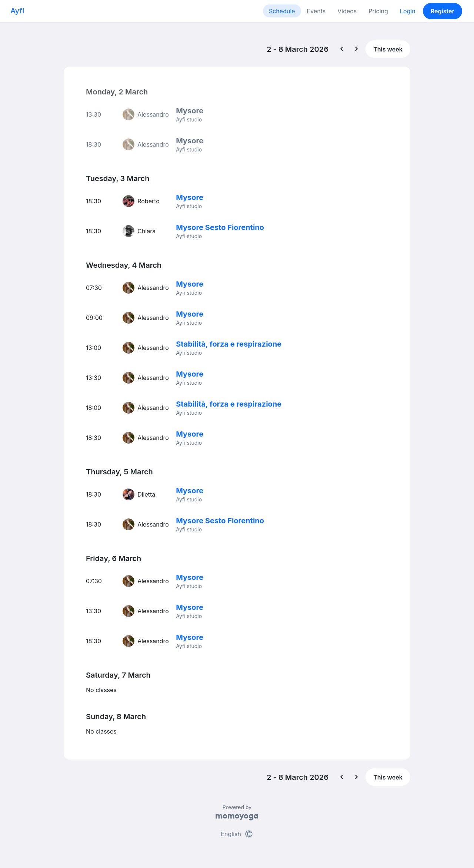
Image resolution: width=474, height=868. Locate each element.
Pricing (378, 11)
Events (316, 11)
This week (388, 49)
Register (443, 11)
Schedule (282, 11)
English (237, 834)
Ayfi (17, 11)
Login (408, 11)
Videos (347, 11)
